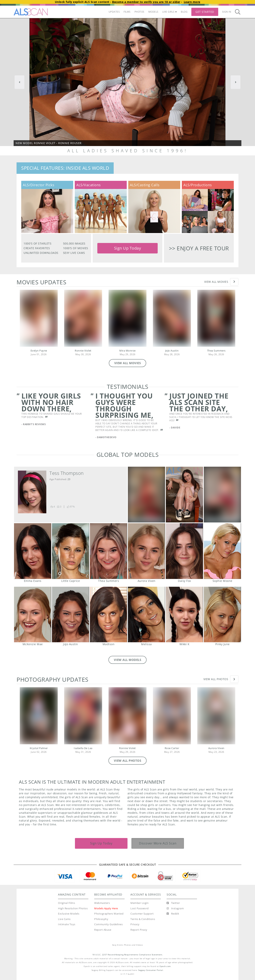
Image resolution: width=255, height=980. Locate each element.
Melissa (146, 615)
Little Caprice (70, 551)
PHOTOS (139, 12)
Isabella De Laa (83, 748)
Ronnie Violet (83, 351)
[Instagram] (175, 909)
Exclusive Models (69, 914)
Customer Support (142, 914)
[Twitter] (173, 903)
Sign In (227, 12)
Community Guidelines (108, 924)
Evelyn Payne (39, 351)
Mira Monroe (127, 351)
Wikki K (184, 615)
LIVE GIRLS (170, 12)
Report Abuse (103, 930)
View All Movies (216, 282)
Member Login (139, 903)
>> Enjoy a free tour (199, 248)
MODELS (153, 12)
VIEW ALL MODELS (128, 660)
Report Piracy (139, 930)
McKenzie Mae (33, 615)
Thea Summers (216, 351)
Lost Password (140, 908)
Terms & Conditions (143, 919)
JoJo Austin (172, 351)
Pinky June (222, 615)
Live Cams (64, 919)
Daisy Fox (184, 551)
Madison (108, 615)
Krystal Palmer (39, 748)
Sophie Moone (222, 551)
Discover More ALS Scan (158, 843)
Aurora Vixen (146, 551)
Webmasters (102, 903)
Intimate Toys (67, 924)
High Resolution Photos (73, 908)
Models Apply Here (106, 908)
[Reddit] (173, 914)
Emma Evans (33, 551)
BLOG (184, 12)
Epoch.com (165, 966)
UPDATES (114, 12)
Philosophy (101, 919)
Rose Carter (172, 748)
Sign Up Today (128, 248)
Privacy (135, 924)
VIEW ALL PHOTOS (128, 761)
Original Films (66, 903)
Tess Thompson (67, 473)
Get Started (205, 12)
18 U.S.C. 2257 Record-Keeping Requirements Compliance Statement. (128, 955)
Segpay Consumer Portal (151, 970)
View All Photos (216, 679)
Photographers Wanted (109, 914)
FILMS (127, 12)
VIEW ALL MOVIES (128, 363)
